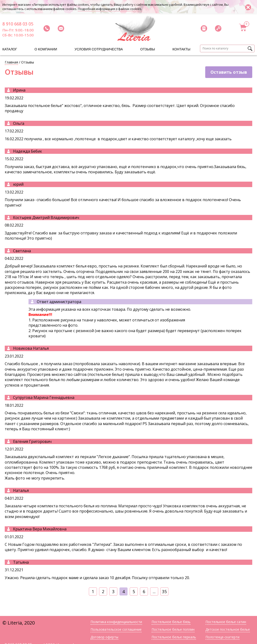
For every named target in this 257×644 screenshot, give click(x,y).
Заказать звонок (47, 28)
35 (164, 591)
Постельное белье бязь (171, 622)
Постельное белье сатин (226, 622)
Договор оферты (104, 637)
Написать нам (61, 28)
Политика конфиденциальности (116, 622)
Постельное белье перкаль (174, 637)
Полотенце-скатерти (222, 637)
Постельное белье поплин (173, 629)
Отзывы (148, 49)
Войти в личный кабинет (218, 28)
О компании (46, 49)
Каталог (10, 49)
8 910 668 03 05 (18, 24)
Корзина (243, 27)
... (154, 591)
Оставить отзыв (229, 72)
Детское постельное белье (228, 629)
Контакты (181, 49)
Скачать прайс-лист (204, 28)
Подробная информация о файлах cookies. (110, 9)
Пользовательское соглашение (116, 629)
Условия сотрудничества (99, 49)
